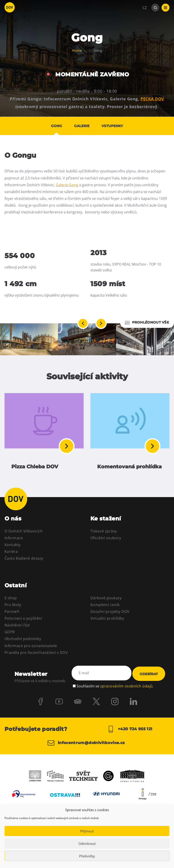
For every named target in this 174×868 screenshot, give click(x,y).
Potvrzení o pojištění (23, 620)
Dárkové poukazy (106, 600)
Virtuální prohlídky (107, 620)
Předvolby (87, 856)
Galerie (82, 126)
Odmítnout (87, 844)
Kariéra (11, 553)
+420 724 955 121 (130, 731)
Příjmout (87, 831)
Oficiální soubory (106, 539)
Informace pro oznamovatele (31, 647)
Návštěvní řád (17, 627)
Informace (14, 539)
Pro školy (13, 606)
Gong (55, 126)
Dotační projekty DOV (110, 613)
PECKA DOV (152, 99)
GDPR (10, 633)
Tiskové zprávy (104, 533)
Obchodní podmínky (23, 640)
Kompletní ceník (105, 606)
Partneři (12, 613)
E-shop (11, 600)
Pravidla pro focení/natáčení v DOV (36, 654)
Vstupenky (114, 126)
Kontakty (13, 546)
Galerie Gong (67, 185)
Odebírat (149, 676)
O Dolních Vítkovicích (24, 533)
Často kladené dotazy (24, 560)
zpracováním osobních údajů (126, 687)
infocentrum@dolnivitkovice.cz (83, 747)
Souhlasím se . (115, 687)
